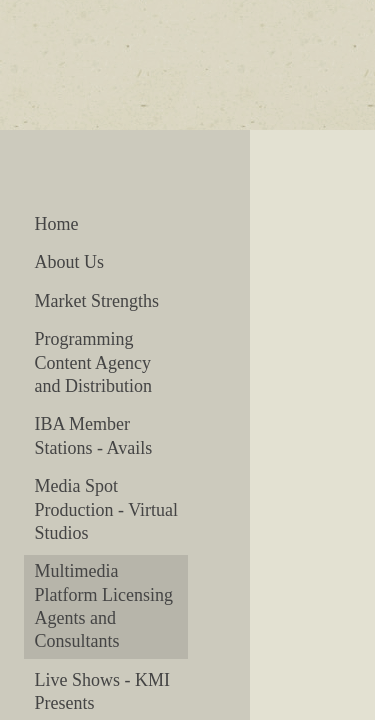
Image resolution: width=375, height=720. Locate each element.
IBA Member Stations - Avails (93, 435)
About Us (69, 262)
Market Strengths (96, 301)
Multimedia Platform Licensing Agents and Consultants (103, 606)
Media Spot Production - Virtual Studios (106, 509)
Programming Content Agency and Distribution (93, 362)
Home (56, 224)
